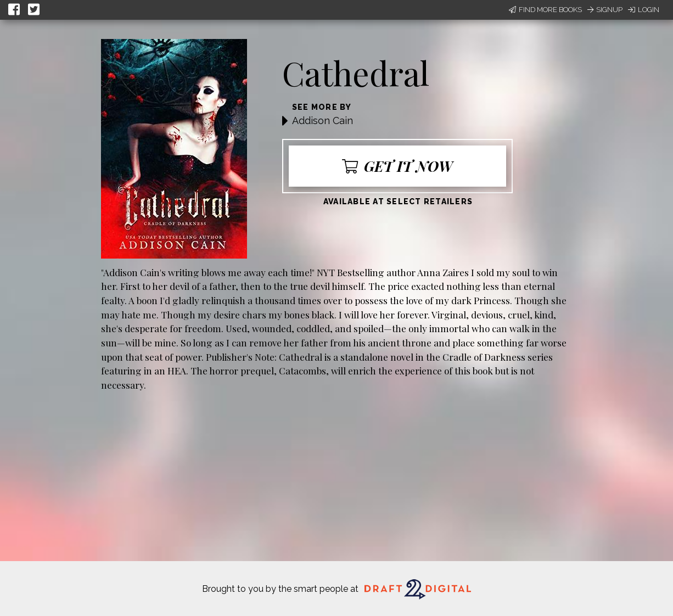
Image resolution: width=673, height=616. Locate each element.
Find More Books (545, 10)
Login (644, 10)
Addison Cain (323, 121)
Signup (605, 10)
